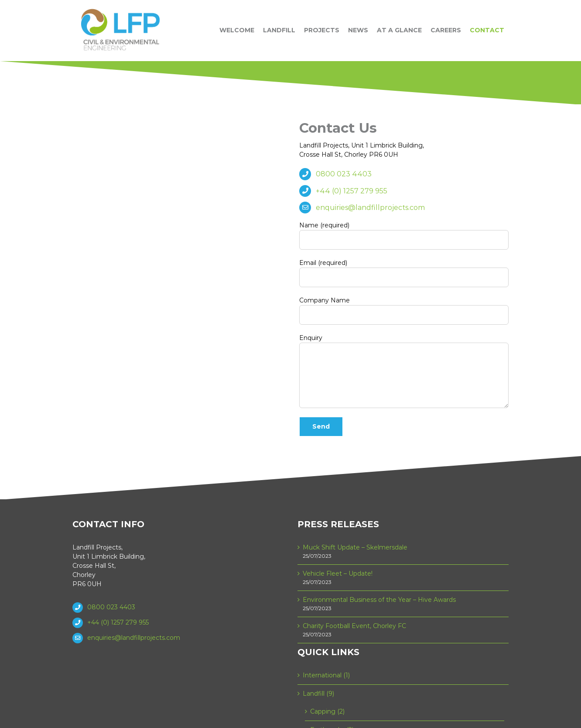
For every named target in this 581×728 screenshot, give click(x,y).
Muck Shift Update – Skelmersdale (355, 547)
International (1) (326, 675)
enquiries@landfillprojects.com (370, 208)
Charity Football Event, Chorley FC (354, 626)
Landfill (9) (318, 694)
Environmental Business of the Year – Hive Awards (379, 600)
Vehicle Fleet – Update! (338, 573)
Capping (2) (327, 711)
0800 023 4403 (344, 174)
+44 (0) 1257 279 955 (352, 191)
